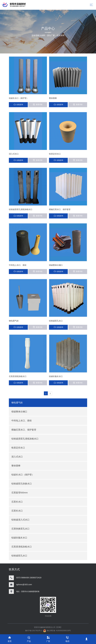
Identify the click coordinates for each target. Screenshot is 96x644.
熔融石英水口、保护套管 (24, 430)
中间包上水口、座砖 (22, 421)
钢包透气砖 (17, 403)
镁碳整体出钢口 (19, 412)
